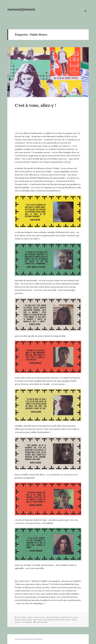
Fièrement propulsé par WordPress (29, 639)
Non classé (41, 617)
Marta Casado (26, 620)
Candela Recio (54, 617)
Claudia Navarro (67, 617)
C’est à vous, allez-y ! (35, 105)
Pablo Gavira (38, 620)
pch (31, 617)
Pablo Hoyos (48, 620)
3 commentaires (42, 622)
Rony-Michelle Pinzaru (62, 620)
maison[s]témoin (21, 9)
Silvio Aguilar (27, 622)
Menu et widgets (86, 14)
